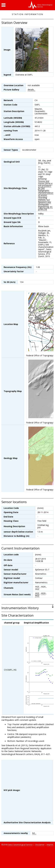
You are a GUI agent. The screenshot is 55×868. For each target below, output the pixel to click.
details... (31, 90)
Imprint (50, 845)
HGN (43, 593)
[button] (3, 5)
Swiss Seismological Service (20, 845)
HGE (37, 593)
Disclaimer (40, 845)
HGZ (37, 596)
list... (34, 833)
